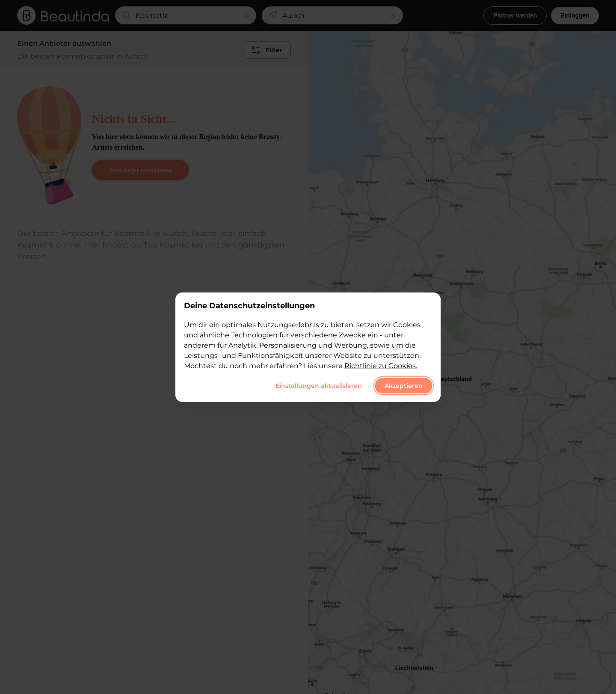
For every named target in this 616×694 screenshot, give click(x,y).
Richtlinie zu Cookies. (381, 366)
